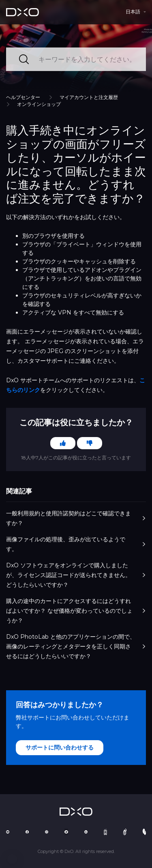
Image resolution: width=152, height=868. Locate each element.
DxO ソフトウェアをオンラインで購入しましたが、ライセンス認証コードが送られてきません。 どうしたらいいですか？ (76, 575)
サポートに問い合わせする (60, 747)
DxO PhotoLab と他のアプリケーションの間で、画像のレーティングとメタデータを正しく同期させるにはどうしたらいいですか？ (76, 646)
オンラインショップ (39, 104)
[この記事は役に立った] (63, 443)
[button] (12, 859)
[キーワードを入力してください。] (76, 59)
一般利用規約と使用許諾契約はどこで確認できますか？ (76, 518)
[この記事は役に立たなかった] (90, 443)
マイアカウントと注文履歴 (89, 97)
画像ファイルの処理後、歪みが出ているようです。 (76, 544)
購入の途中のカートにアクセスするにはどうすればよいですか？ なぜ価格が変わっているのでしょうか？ (76, 611)
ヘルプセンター (23, 97)
